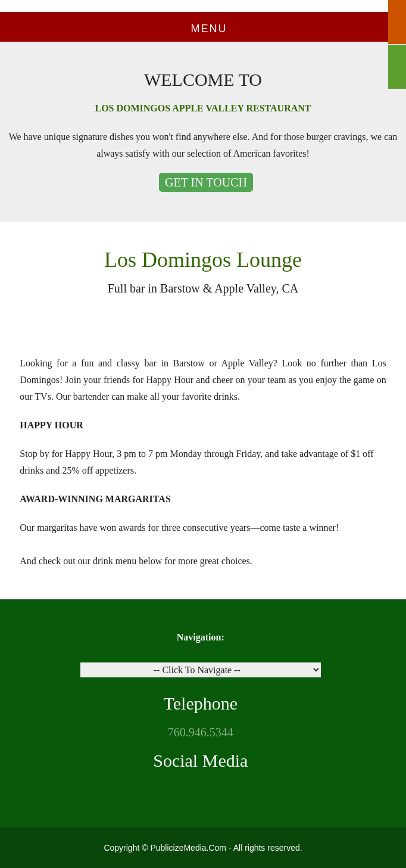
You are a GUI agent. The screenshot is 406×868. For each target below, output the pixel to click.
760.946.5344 (201, 732)
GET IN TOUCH (206, 182)
